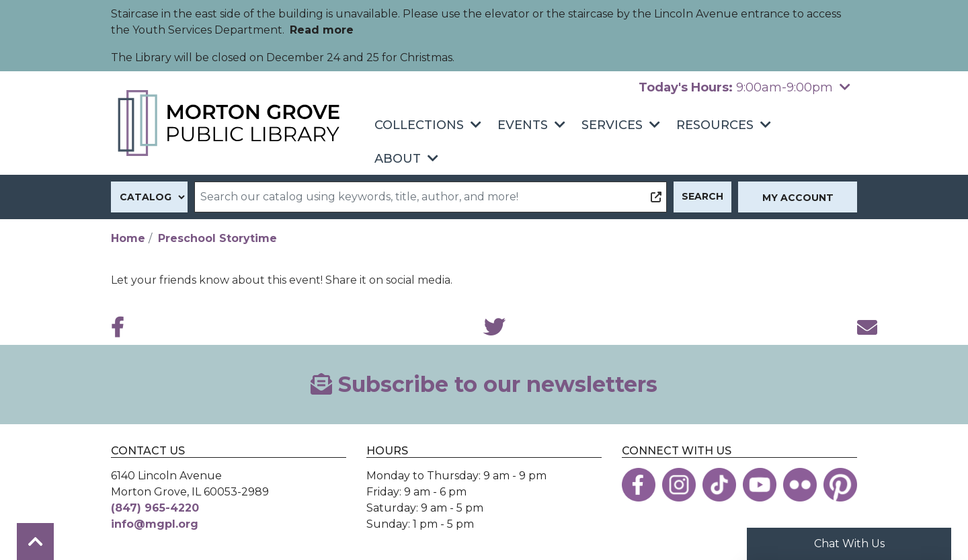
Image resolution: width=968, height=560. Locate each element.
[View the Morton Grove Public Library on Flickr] (800, 485)
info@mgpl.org (155, 524)
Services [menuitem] (612, 125)
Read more (322, 30)
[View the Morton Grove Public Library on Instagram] (679, 485)
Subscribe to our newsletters (484, 384)
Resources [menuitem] (715, 125)
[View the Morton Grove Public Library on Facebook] (639, 485)
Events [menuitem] (523, 125)
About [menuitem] (398, 159)
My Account (798, 198)
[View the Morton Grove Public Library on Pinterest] (840, 485)
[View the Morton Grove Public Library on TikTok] (719, 485)
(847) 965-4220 (155, 508)
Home (128, 238)
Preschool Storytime (217, 238)
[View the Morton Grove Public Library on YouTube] (760, 485)
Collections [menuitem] (419, 125)
